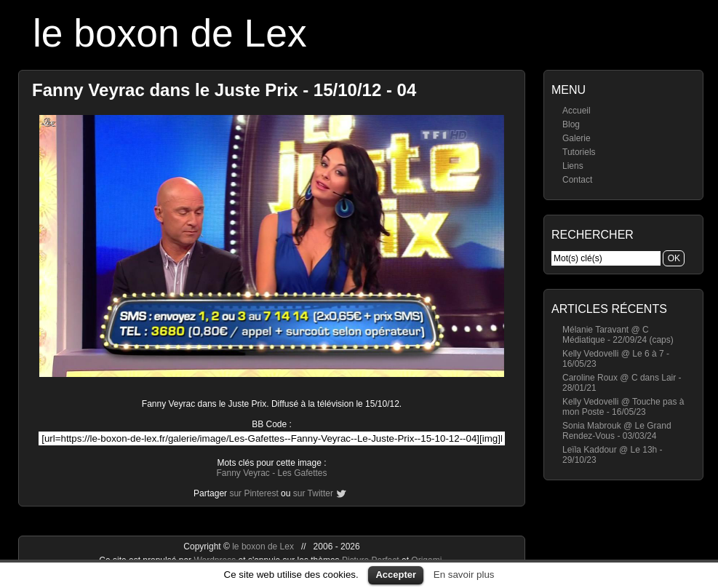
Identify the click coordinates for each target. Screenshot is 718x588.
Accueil (577, 111)
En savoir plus (464, 575)
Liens (573, 166)
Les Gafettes (303, 473)
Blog (571, 124)
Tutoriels (579, 152)
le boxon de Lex (170, 33)
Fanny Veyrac (243, 473)
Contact (577, 180)
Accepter (396, 575)
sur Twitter (313, 493)
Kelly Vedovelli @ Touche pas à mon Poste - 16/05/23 (623, 407)
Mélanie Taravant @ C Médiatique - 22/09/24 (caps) (618, 335)
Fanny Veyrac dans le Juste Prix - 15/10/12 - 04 (224, 90)
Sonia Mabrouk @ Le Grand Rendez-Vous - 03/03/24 (617, 431)
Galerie (577, 138)
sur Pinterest (254, 493)
